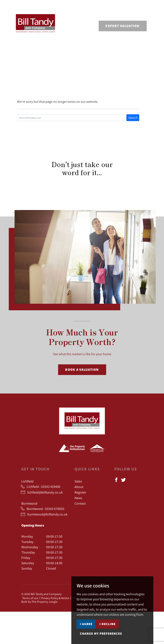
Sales (78, 481)
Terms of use (30, 598)
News (78, 498)
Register (80, 492)
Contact (80, 503)
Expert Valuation (122, 26)
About (79, 487)
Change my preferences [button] (101, 633)
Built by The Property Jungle (39, 602)
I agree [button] (86, 624)
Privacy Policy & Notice (55, 598)
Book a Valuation (82, 370)
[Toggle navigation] (152, 25)
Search (133, 118)
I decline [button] (108, 624)
